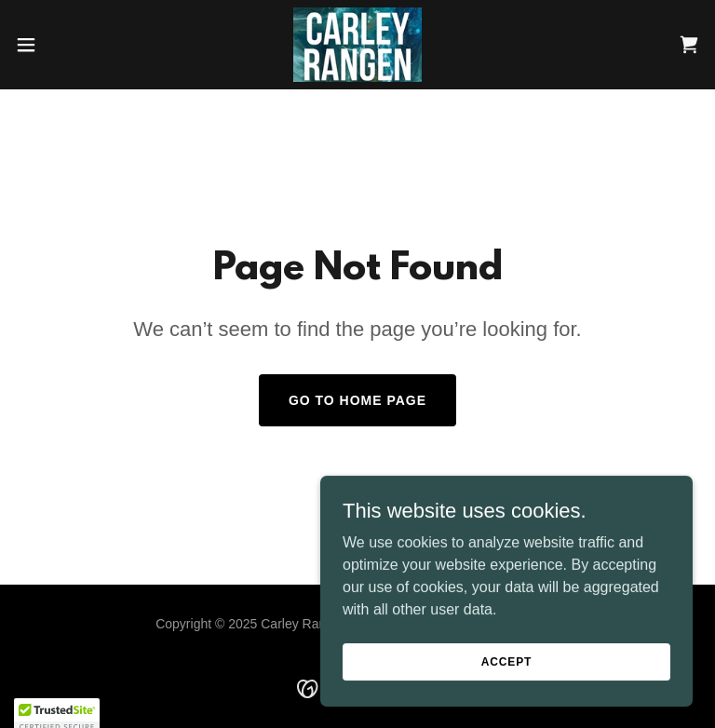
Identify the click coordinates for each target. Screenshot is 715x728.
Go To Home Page (357, 400)
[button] (60, 45)
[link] (357, 45)
